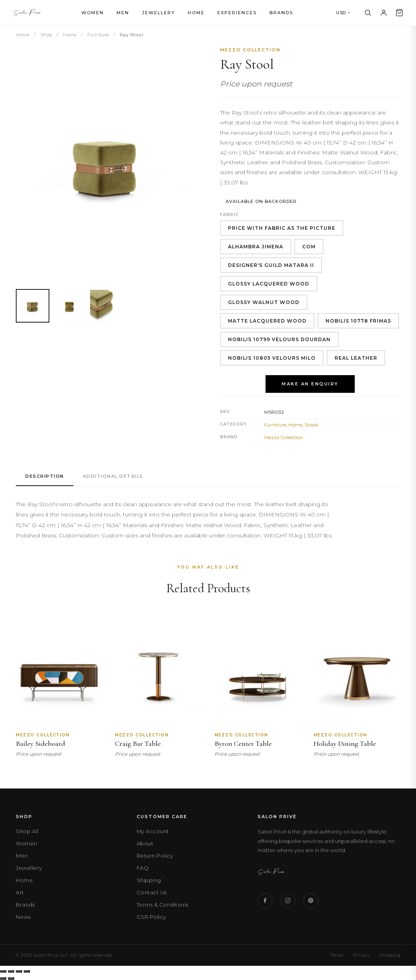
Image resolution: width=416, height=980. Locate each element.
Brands (281, 13)
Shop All (27, 831)
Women (93, 13)
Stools (311, 425)
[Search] (368, 13)
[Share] (19, 971)
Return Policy (155, 856)
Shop (46, 35)
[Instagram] (288, 901)
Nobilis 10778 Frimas (358, 321)
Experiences (237, 13)
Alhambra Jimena (256, 247)
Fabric (230, 215)
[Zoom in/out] (3, 971)
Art (20, 892)
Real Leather (356, 358)
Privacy (361, 955)
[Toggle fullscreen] (11, 971)
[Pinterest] (311, 901)
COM (309, 247)
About (145, 843)
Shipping (149, 880)
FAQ (143, 868)
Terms (337, 955)
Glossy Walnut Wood (264, 302)
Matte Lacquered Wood (267, 321)
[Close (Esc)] (27, 971)
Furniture (98, 35)
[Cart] (399, 13)
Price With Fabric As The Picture (282, 228)
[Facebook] (265, 901)
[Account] (384, 13)
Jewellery (158, 13)
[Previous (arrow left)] (3, 978)
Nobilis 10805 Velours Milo (272, 358)
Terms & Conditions (163, 905)
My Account (153, 831)
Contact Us (152, 892)
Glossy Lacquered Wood (269, 284)
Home (196, 13)
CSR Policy (152, 917)
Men (123, 13)
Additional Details (113, 476)
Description (45, 476)
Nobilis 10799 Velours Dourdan (279, 339)
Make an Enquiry (310, 384)
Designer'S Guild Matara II (271, 265)
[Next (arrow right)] (11, 978)
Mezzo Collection (250, 50)
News (23, 917)
